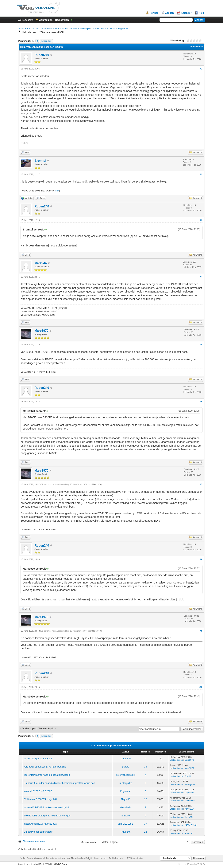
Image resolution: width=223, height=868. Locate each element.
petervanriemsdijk (126, 775)
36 (145, 767)
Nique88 (126, 799)
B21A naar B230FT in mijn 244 (40, 799)
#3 (201, 220)
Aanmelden (46, 20)
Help (201, 13)
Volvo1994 (126, 807)
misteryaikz (126, 783)
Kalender (186, 13)
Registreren (62, 20)
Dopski (188, 776)
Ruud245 (126, 832)
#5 (201, 344)
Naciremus (190, 801)
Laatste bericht (176, 760)
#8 (201, 559)
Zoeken (169, 13)
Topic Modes (196, 47)
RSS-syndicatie (135, 858)
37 (145, 824)
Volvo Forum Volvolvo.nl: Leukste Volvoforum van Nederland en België (54, 29)
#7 (201, 484)
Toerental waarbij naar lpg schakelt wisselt (47, 775)
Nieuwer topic (46, 728)
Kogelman (126, 791)
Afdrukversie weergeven (34, 841)
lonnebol (126, 816)
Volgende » (46, 41)
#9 (201, 631)
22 (145, 832)
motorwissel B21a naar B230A (40, 824)
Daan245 (126, 758)
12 (145, 799)
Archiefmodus (116, 858)
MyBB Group (62, 864)
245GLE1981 (126, 824)
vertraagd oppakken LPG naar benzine (45, 767)
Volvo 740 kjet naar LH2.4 (38, 758)
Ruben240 (42, 55)
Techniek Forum (100, 29)
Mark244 (40, 263)
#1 (201, 69)
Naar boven (100, 858)
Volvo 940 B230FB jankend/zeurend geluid (47, 807)
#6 (201, 402)
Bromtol (40, 161)
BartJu (126, 767)
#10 (201, 687)
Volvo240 (189, 817)
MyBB (38, 864)
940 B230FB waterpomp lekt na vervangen (47, 816)
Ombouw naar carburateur (38, 832)
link (57, 191)
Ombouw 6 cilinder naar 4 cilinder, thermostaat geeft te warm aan (59, 783)
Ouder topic (29, 728)
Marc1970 (41, 331)
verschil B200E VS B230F (38, 791)
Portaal (154, 13)
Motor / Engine (117, 29)
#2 (201, 174)
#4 (201, 277)
